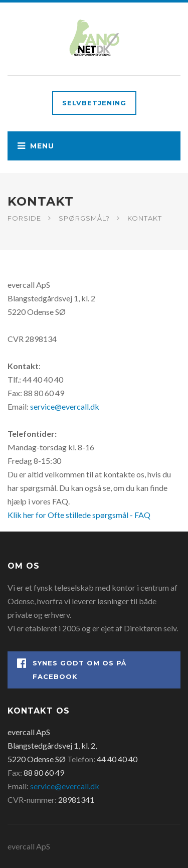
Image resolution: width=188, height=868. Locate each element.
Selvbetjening (94, 103)
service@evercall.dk (65, 406)
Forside (24, 218)
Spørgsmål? (84, 218)
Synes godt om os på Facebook (72, 669)
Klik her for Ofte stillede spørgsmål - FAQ (79, 515)
